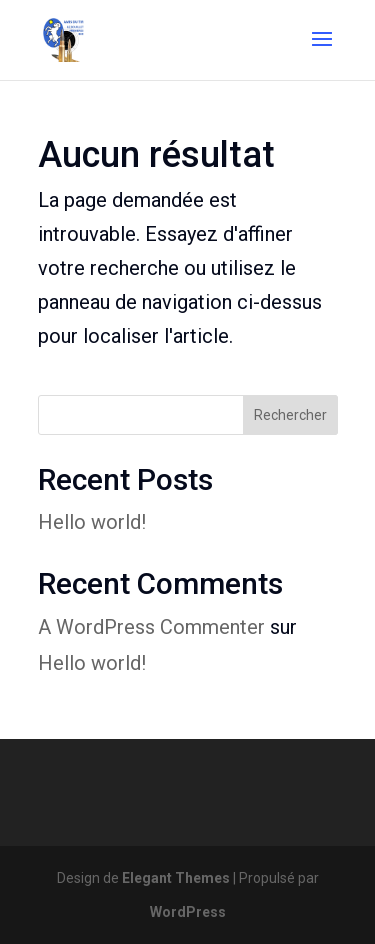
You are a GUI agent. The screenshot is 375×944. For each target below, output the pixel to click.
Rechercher (290, 415)
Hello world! (92, 522)
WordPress (188, 912)
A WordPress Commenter (151, 627)
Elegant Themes (176, 878)
